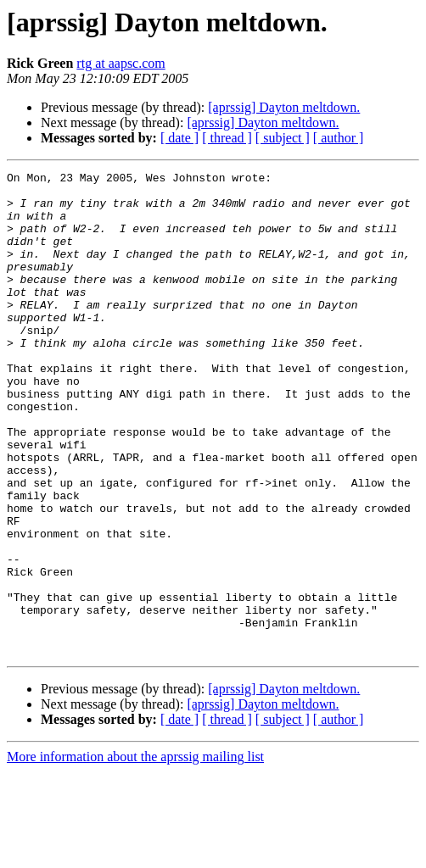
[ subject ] (283, 138)
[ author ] (339, 138)
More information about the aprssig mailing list (135, 853)
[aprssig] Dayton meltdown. (284, 107)
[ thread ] (227, 138)
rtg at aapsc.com (121, 63)
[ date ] (179, 138)
